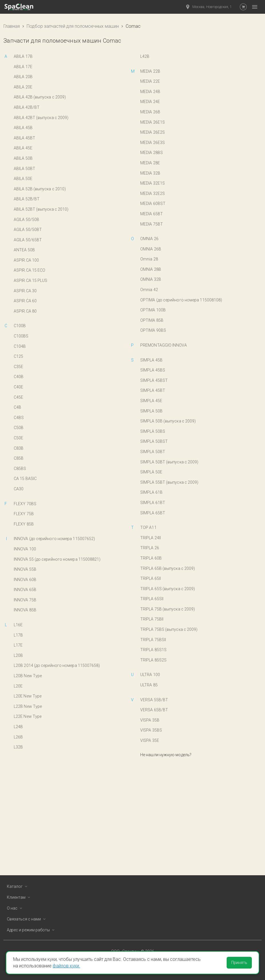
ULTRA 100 (150, 675)
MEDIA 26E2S (153, 132)
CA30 (19, 489)
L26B (18, 737)
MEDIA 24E (150, 102)
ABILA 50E (23, 179)
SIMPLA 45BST (154, 380)
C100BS (21, 336)
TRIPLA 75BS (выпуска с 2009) (169, 629)
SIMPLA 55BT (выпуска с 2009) (169, 482)
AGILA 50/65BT (28, 240)
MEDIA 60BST (153, 203)
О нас (16, 908)
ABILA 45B (23, 128)
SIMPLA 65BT (153, 513)
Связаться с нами (27, 919)
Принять (239, 963)
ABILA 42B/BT (27, 107)
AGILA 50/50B (26, 220)
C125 (18, 356)
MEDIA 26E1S (153, 122)
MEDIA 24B (150, 92)
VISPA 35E (150, 740)
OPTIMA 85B (152, 320)
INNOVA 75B (25, 600)
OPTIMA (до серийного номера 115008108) (181, 300)
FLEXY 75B (24, 514)
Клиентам (20, 897)
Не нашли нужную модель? (166, 755)
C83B (19, 448)
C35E (18, 367)
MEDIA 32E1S (153, 183)
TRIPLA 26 (150, 548)
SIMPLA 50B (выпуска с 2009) (168, 421)
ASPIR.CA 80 (25, 311)
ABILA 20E (23, 87)
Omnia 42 (149, 290)
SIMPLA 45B (151, 360)
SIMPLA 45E (151, 401)
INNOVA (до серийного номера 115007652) (54, 539)
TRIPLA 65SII (152, 599)
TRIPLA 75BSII (153, 640)
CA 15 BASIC (25, 479)
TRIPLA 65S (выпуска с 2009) (168, 589)
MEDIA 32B (150, 173)
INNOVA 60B (25, 580)
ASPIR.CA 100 (26, 260)
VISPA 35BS (151, 730)
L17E (18, 645)
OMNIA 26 (149, 239)
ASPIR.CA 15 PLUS (30, 280)
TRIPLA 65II (151, 578)
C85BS (20, 469)
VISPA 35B (150, 720)
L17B (18, 635)
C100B (20, 326)
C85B (19, 458)
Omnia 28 (149, 259)
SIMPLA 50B (151, 411)
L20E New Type (28, 696)
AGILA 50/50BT (28, 230)
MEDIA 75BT (152, 224)
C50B (19, 428)
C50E (18, 438)
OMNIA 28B (151, 269)
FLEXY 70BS (25, 504)
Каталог (18, 886)
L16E (18, 625)
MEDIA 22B (150, 71)
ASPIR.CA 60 (25, 301)
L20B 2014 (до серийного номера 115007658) (57, 665)
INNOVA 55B (25, 569)
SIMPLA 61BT (153, 503)
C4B (17, 407)
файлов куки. (66, 966)
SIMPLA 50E (151, 472)
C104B (20, 346)
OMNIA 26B (151, 249)
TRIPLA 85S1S (153, 650)
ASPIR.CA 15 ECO (29, 270)
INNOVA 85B (25, 610)
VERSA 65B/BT (154, 710)
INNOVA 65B (25, 590)
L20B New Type (28, 676)
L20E (18, 686)
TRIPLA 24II (151, 538)
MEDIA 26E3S (153, 143)
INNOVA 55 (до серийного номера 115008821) (57, 559)
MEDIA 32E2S (153, 193)
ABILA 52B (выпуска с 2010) (40, 189)
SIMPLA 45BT (153, 390)
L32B (18, 747)
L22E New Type (28, 716)
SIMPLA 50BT (153, 452)
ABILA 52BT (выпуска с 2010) (41, 209)
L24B (18, 727)
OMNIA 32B (151, 279)
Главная (12, 26)
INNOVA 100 (25, 549)
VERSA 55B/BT (154, 700)
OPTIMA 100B (153, 310)
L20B (18, 655)
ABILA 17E (23, 67)
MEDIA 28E (150, 163)
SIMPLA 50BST (154, 441)
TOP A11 (148, 527)
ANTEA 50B (24, 250)
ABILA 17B (23, 56)
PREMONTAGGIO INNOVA (164, 345)
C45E (18, 397)
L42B (145, 56)
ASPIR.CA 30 (25, 291)
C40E (18, 387)
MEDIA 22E (150, 81)
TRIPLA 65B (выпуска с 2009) (168, 568)
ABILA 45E (23, 148)
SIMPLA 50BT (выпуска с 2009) (169, 462)
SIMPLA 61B (151, 492)
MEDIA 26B (150, 112)
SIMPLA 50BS (153, 431)
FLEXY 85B (24, 524)
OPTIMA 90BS (153, 330)
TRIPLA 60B (151, 558)
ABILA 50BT (24, 169)
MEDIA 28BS (152, 153)
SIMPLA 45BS (153, 370)
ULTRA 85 (149, 685)
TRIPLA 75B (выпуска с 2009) (168, 609)
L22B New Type (28, 706)
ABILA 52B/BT (27, 199)
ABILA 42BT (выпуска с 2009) (41, 118)
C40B (19, 377)
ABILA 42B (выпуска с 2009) (40, 97)
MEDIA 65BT (152, 214)
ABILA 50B (23, 158)
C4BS (19, 418)
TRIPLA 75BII (152, 619)
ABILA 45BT (24, 138)
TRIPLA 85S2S (153, 660)
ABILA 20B (23, 77)
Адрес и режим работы (32, 930)
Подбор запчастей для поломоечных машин (73, 26)
